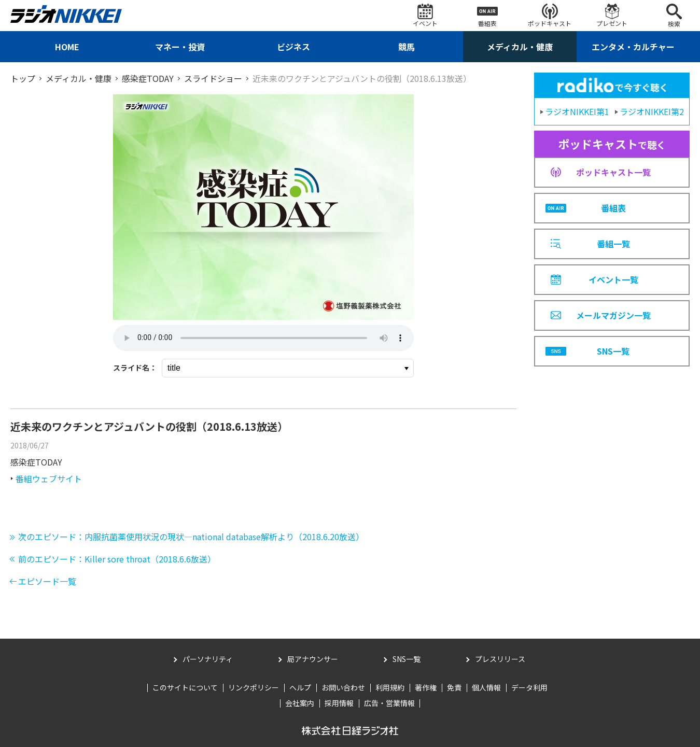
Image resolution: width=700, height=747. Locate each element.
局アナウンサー (313, 659)
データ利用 (529, 687)
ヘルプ (300, 687)
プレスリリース (500, 659)
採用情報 (339, 703)
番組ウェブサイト (49, 478)
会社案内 (300, 703)
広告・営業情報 (389, 703)
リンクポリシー (254, 687)
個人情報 (486, 687)
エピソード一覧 (47, 581)
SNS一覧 (407, 659)
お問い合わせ (343, 687)
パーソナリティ (208, 659)
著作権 (426, 687)
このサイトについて (185, 687)
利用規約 (390, 687)
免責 (454, 687)
